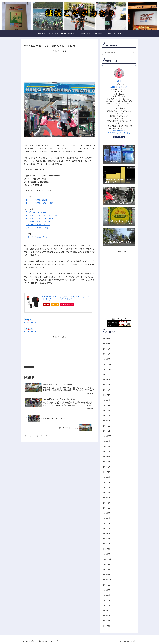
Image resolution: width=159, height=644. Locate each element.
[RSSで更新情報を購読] (123, 137)
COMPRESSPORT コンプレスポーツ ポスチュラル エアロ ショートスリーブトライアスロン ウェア (66, 298)
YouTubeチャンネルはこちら (119, 133)
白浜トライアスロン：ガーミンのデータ (41, 215)
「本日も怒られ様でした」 (119, 87)
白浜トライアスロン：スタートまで (40, 203)
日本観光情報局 (119, 130)
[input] (119, 52)
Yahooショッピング (67, 304)
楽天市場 (46, 304)
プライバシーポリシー (30, 641)
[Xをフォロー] (118, 137)
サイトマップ (54, 641)
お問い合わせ (44, 641)
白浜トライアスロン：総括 (36, 237)
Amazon (55, 304)
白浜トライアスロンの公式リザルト (40, 218)
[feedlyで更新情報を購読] (120, 137)
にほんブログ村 (30, 323)
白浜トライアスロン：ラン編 (37, 228)
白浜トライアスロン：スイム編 (38, 221)
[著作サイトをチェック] (115, 137)
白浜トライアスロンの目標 (36, 200)
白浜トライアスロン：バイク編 (38, 225)
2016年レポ (29, 367)
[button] (134, 52)
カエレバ (50, 301)
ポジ (119, 81)
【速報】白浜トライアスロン (37, 212)
